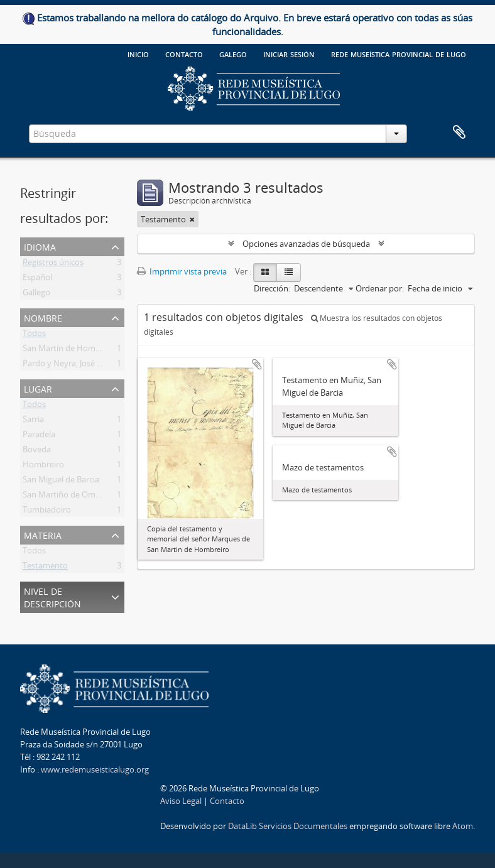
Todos (34, 335)
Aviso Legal (181, 801)
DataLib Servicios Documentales (288, 826)
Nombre (43, 317)
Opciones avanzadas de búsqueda (306, 244)
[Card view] (265, 273)
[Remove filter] (192, 219)
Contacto (184, 53)
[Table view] (289, 273)
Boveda (37, 452)
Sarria (33, 421)
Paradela (39, 437)
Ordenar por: (380, 288)
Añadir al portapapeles (257, 364)
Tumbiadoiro (47, 512)
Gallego (36, 295)
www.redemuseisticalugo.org (95, 769)
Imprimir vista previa (182, 271)
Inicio (138, 53)
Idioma (40, 246)
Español (37, 279)
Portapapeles (459, 133)
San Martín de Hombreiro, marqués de (95, 350)
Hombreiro (43, 467)
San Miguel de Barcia (61, 482)
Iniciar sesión (289, 53)
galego (233, 53)
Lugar (38, 388)
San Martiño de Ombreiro (70, 497)
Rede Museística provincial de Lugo (399, 53)
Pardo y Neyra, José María (70, 366)
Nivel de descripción (52, 596)
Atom (463, 826)
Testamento (45, 568)
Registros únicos (53, 264)
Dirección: (272, 288)
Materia (43, 534)
